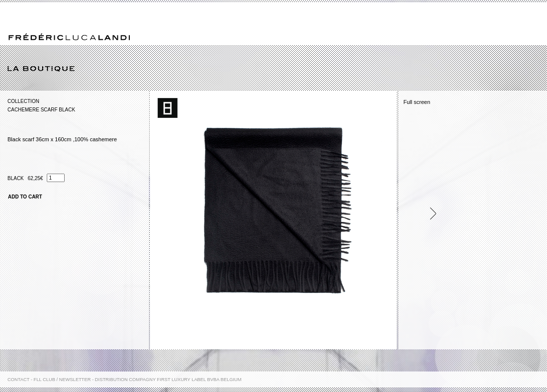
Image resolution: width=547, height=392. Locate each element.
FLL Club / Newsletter (62, 380)
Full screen (417, 102)
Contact (18, 380)
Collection (23, 101)
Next (429, 214)
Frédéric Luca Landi (69, 37)
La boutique (277, 69)
